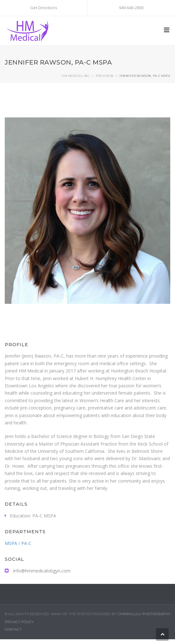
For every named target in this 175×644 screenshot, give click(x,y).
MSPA (11, 543)
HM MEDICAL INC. (76, 76)
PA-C (26, 543)
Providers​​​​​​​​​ (105, 76)
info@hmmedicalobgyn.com (38, 571)
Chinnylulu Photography (144, 614)
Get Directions (44, 8)
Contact (13, 629)
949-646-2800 (131, 8)
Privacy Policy (19, 622)
